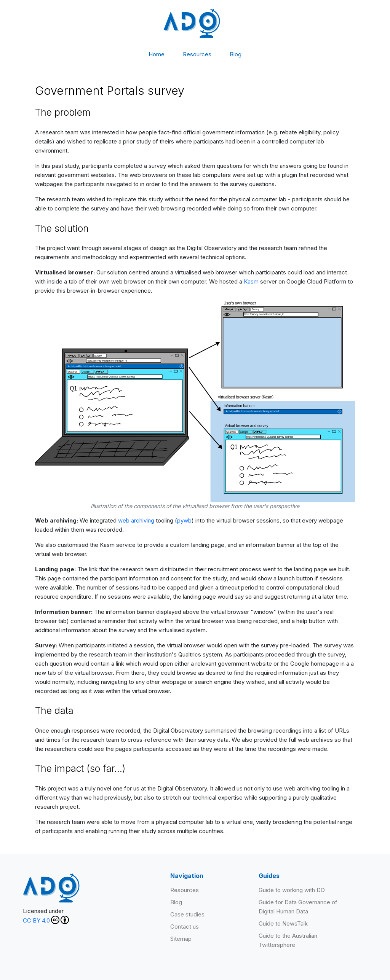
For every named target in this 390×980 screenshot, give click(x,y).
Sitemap (181, 939)
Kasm (251, 281)
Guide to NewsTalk (283, 923)
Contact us (185, 927)
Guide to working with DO (292, 890)
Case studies (187, 914)
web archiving (136, 520)
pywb (184, 520)
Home (157, 54)
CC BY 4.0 (46, 920)
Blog (236, 54)
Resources (197, 54)
